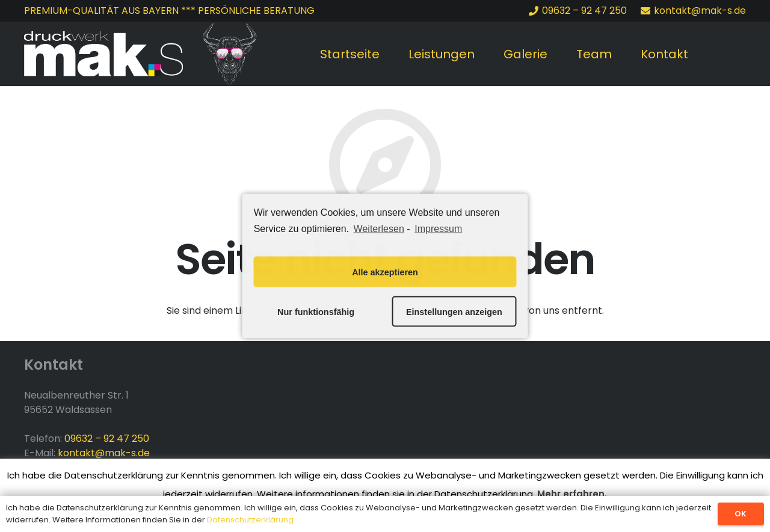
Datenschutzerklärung (250, 520)
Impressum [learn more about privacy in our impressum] (438, 228)
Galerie (525, 54)
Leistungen (442, 54)
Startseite (350, 54)
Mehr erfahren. (572, 494)
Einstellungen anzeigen (454, 311)
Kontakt (664, 54)
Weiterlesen (379, 228)
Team (594, 54)
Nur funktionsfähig (316, 311)
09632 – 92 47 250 (107, 439)
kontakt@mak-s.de (104, 453)
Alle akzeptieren (385, 272)
